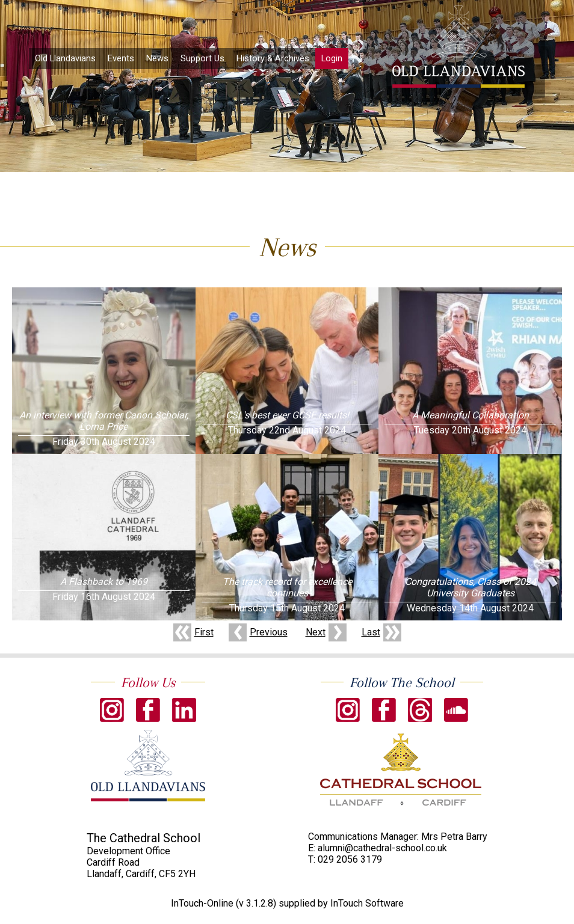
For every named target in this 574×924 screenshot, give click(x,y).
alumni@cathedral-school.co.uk (382, 848)
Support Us (202, 58)
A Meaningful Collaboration (471, 415)
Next (316, 632)
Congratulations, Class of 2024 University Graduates (471, 587)
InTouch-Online (202, 903)
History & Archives (273, 58)
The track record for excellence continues (287, 587)
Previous (269, 632)
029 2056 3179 (350, 859)
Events (121, 58)
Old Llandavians (65, 58)
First (204, 632)
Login (332, 58)
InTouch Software (367, 903)
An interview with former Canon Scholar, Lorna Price (104, 421)
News (157, 58)
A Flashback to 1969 (104, 582)
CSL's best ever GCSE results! (287, 415)
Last (371, 632)
